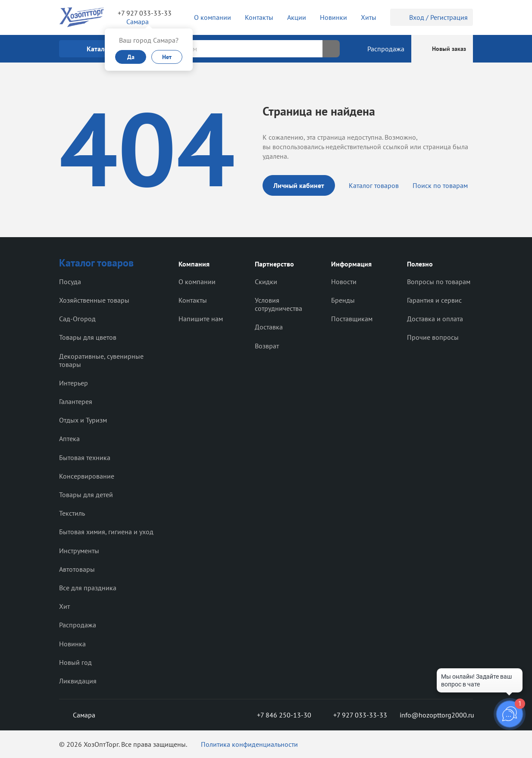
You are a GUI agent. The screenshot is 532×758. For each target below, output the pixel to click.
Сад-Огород (77, 319)
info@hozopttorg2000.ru (436, 715)
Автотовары (77, 569)
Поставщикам (352, 319)
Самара (77, 715)
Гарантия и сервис (434, 300)
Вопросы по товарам (439, 282)
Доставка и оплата (435, 319)
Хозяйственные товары (94, 300)
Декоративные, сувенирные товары (101, 360)
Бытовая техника (85, 457)
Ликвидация (78, 681)
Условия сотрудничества (279, 304)
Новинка (72, 644)
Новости (344, 282)
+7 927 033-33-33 (145, 13)
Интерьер (74, 383)
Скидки (266, 282)
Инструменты (79, 551)
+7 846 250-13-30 (277, 715)
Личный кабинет (299, 185)
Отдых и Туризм (83, 420)
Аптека (69, 439)
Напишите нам (201, 319)
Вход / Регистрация (432, 17)
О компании (197, 282)
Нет (167, 57)
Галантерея (76, 401)
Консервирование (87, 476)
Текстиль (72, 513)
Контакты (193, 300)
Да (131, 57)
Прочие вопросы (433, 337)
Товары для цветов (88, 337)
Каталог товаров (374, 185)
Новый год (75, 662)
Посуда (70, 282)
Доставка (269, 327)
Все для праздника (88, 588)
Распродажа (78, 625)
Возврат (267, 346)
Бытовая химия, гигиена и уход (106, 532)
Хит (64, 606)
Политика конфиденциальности (249, 744)
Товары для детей (86, 495)
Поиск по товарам (440, 185)
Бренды (343, 300)
